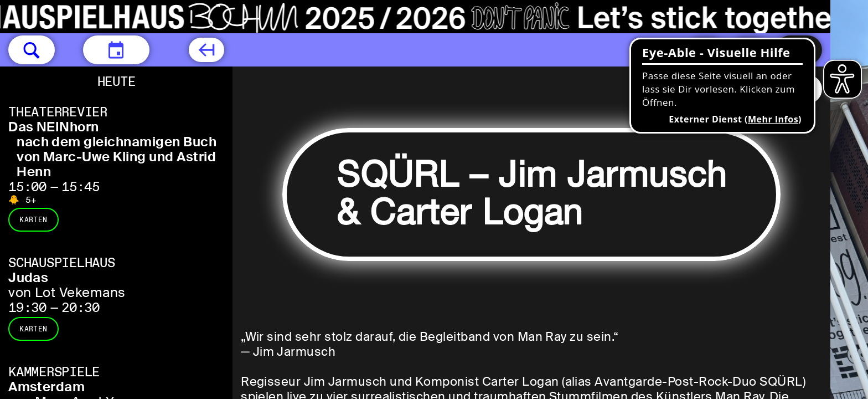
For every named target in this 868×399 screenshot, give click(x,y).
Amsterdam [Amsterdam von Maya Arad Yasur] (46, 387)
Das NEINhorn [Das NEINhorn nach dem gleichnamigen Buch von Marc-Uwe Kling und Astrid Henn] (54, 127)
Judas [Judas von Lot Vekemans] (28, 277)
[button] (32, 50)
